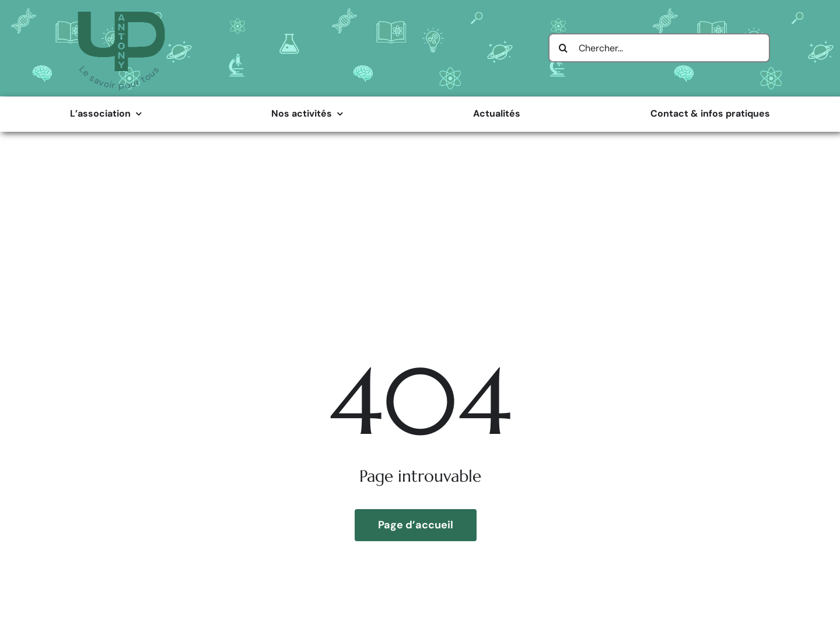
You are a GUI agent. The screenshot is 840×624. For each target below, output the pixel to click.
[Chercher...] (659, 48)
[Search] (563, 48)
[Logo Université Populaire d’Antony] (121, 16)
